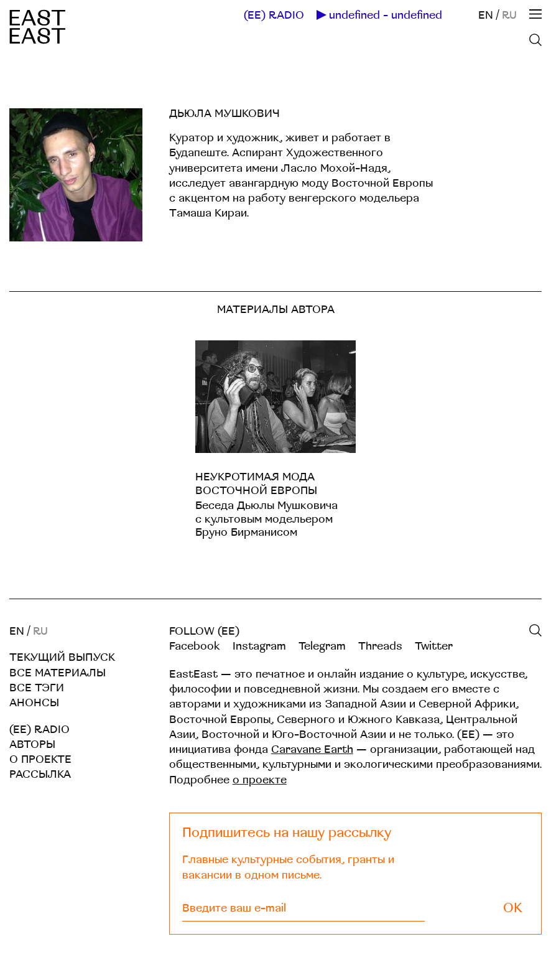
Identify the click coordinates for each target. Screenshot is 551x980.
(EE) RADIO (274, 16)
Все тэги (37, 688)
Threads (380, 646)
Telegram (322, 646)
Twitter (434, 646)
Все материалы (58, 673)
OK (513, 908)
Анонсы (34, 703)
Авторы (32, 744)
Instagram (259, 646)
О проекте (40, 759)
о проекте (260, 780)
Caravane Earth (312, 749)
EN (486, 15)
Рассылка (40, 774)
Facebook (195, 646)
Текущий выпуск (62, 657)
